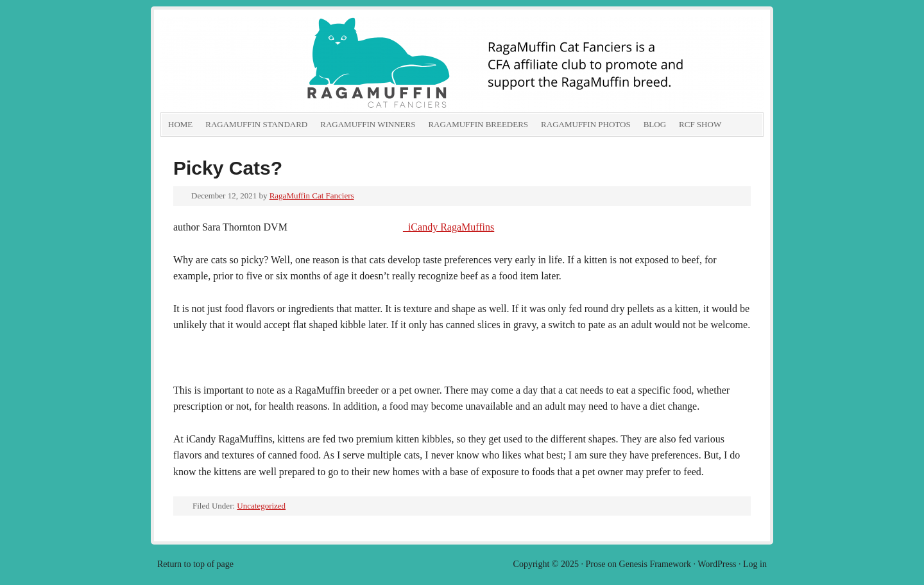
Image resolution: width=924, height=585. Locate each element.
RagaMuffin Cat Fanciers (305, 64)
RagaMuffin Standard (256, 124)
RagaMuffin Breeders (478, 124)
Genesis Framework (655, 564)
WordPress (717, 564)
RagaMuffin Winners (368, 124)
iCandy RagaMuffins (449, 227)
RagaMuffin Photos (586, 124)
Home (180, 124)
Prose (595, 564)
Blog (655, 124)
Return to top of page (195, 564)
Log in (755, 564)
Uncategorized (261, 506)
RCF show (700, 124)
